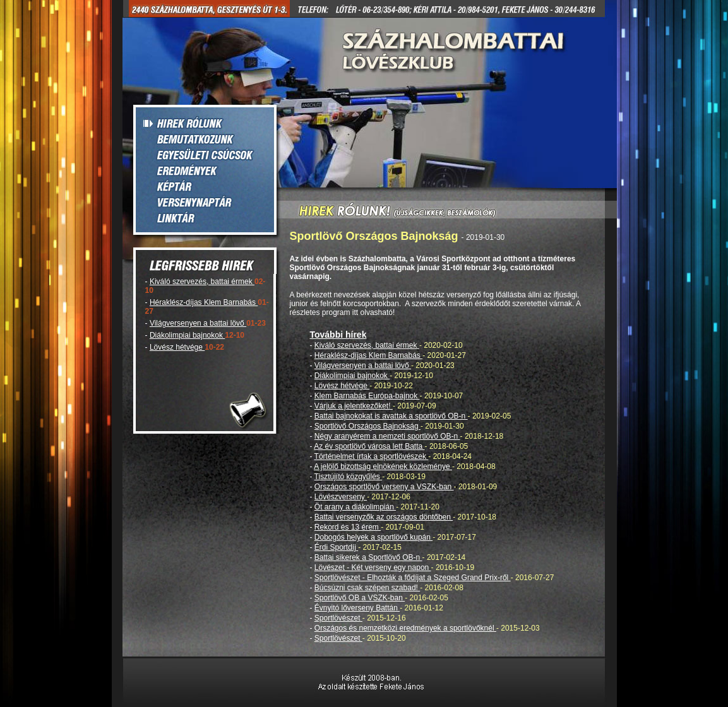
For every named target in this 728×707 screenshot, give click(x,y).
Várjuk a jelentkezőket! (354, 406)
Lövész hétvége (177, 347)
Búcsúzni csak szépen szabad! (367, 588)
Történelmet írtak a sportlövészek (372, 456)
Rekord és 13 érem (348, 527)
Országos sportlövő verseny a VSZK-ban (384, 487)
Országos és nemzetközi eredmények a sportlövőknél (405, 628)
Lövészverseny (341, 497)
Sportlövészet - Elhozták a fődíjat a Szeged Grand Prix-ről (413, 578)
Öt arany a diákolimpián (355, 507)
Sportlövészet (338, 618)
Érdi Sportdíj (336, 547)
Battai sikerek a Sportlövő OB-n (368, 557)
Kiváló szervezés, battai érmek (202, 282)
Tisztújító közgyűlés (349, 477)
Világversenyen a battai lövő (198, 323)
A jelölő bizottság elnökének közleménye (383, 466)
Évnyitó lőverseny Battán (357, 608)
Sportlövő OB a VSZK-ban (360, 598)
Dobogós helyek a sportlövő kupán (373, 537)
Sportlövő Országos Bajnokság (367, 426)
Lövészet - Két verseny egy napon (373, 567)
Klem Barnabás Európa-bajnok (367, 396)
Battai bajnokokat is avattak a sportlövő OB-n (391, 416)
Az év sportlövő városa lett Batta (369, 446)
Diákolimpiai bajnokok (187, 335)
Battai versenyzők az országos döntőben (384, 517)
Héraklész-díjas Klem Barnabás (204, 302)
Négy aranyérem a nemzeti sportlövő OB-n (387, 436)
